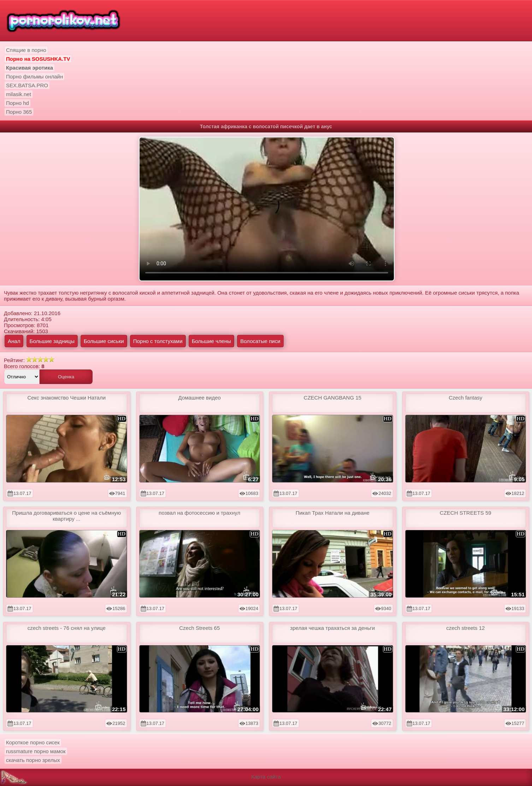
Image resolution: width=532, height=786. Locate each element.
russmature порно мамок (36, 751)
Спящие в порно (26, 50)
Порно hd (17, 103)
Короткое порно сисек (33, 742)
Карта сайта (266, 777)
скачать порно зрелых (33, 760)
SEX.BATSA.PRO (27, 85)
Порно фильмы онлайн (34, 76)
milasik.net (19, 94)
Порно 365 (19, 112)
